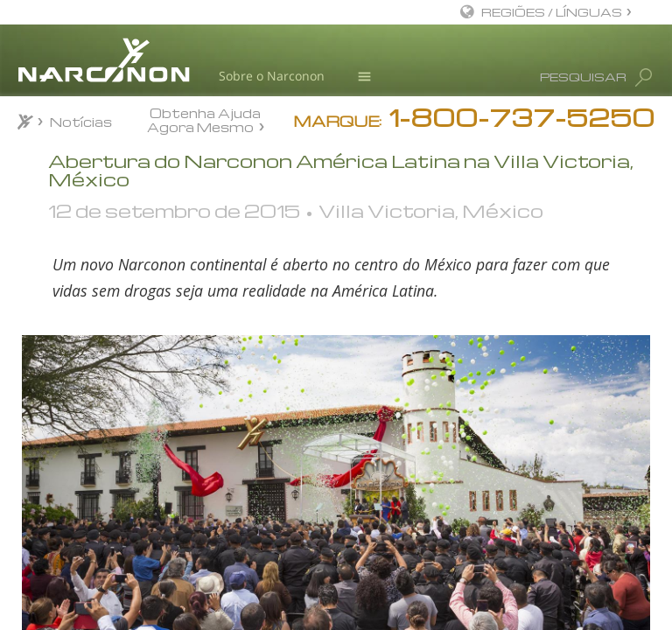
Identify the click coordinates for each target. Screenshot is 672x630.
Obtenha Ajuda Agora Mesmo (204, 119)
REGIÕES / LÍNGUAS (552, 12)
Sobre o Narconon (272, 76)
